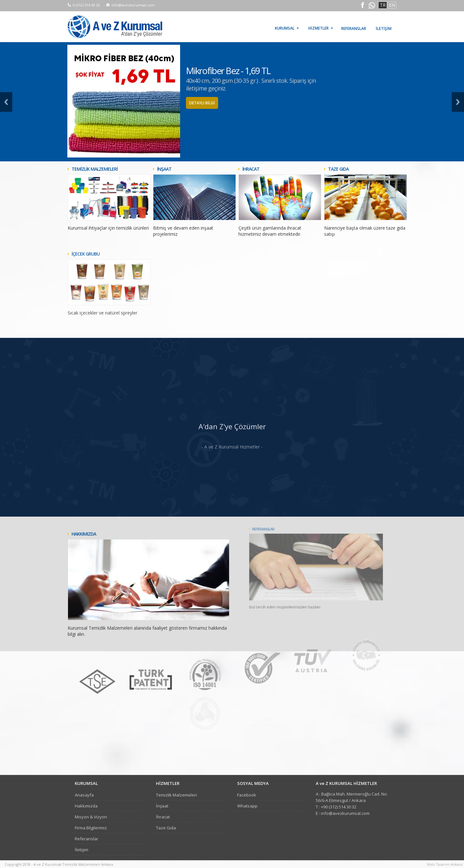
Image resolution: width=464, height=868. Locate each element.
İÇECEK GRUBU (86, 275)
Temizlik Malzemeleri (176, 795)
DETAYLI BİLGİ (202, 103)
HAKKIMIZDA (93, 530)
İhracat (163, 817)
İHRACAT (251, 169)
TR (383, 5)
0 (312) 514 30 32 (86, 5)
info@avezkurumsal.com (133, 5)
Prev (6, 102)
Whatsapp (247, 806)
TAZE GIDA (338, 169)
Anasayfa (84, 795)
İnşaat (162, 806)
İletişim (82, 850)
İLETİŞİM (384, 29)
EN (392, 5)
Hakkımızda (86, 806)
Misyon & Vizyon (91, 817)
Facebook (247, 795)
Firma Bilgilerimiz (91, 828)
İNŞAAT (164, 169)
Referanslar (87, 839)
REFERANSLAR (354, 29)
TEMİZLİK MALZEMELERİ (95, 169)
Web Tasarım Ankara (445, 864)
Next (458, 102)
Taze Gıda (166, 828)
